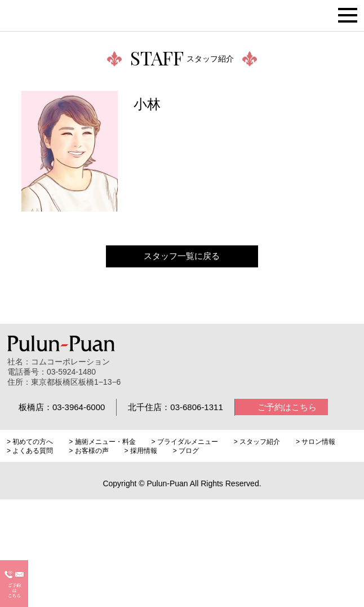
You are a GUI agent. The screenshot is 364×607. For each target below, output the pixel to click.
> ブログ (186, 451)
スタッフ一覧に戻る (182, 256)
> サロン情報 (316, 442)
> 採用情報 (140, 451)
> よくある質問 (30, 451)
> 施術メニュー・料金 (102, 442)
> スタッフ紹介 (257, 442)
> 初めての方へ (30, 442)
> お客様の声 (88, 451)
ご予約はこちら (287, 407)
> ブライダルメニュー (184, 442)
